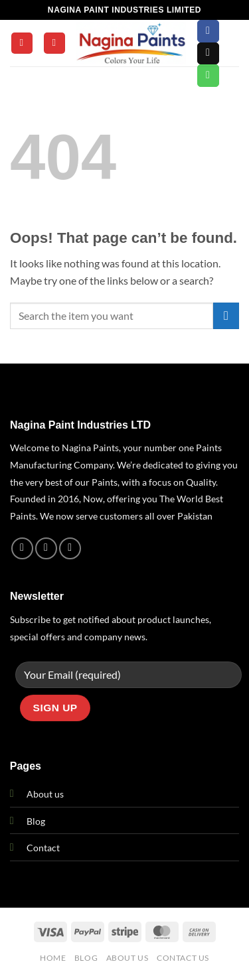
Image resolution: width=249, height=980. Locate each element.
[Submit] (226, 315)
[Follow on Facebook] (208, 31)
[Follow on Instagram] (46, 548)
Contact (43, 848)
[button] (22, 43)
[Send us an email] (208, 54)
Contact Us (183, 958)
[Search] (54, 43)
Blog (36, 821)
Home (53, 958)
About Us (127, 958)
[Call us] (208, 76)
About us (45, 794)
